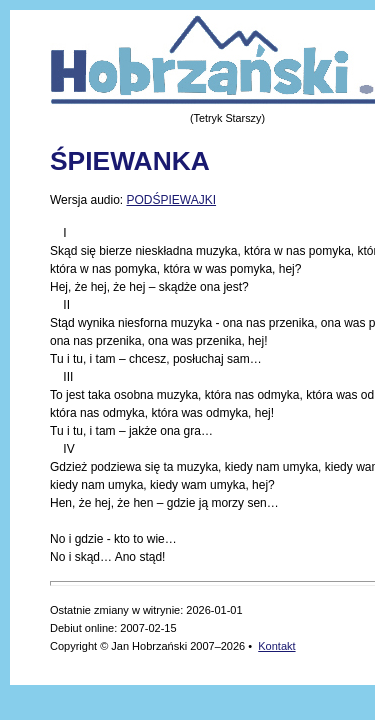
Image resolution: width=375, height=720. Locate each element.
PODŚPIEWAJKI (171, 200)
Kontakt (276, 646)
